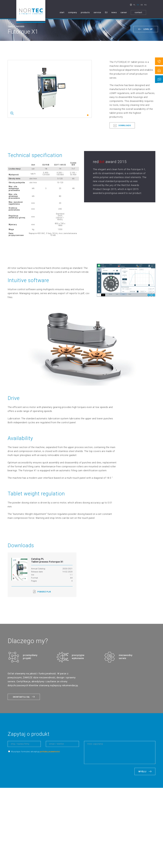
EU (106, 12)
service (97, 12)
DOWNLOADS (125, 125)
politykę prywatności (50, 752)
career (124, 12)
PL (134, 5)
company (73, 12)
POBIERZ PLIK (42, 592)
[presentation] (27, 763)
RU (146, 5)
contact (138, 12)
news (114, 12)
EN (138, 5)
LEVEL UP (148, 29)
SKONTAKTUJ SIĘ (21, 697)
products (85, 12)
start (62, 12)
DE (142, 5)
